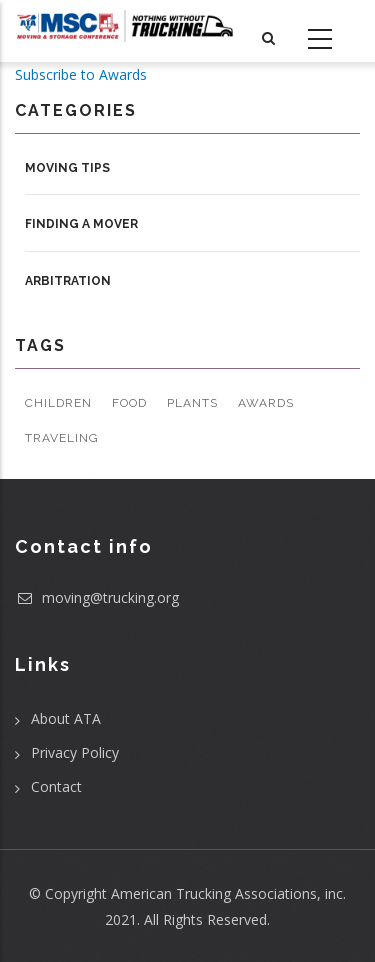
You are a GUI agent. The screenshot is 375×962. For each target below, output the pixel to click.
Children (58, 403)
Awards (266, 403)
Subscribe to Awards (81, 74)
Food (129, 403)
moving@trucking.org (97, 597)
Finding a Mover (81, 224)
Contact (56, 786)
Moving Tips (67, 168)
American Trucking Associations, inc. (228, 893)
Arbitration (68, 281)
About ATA (66, 718)
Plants (192, 403)
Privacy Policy (75, 752)
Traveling (62, 438)
